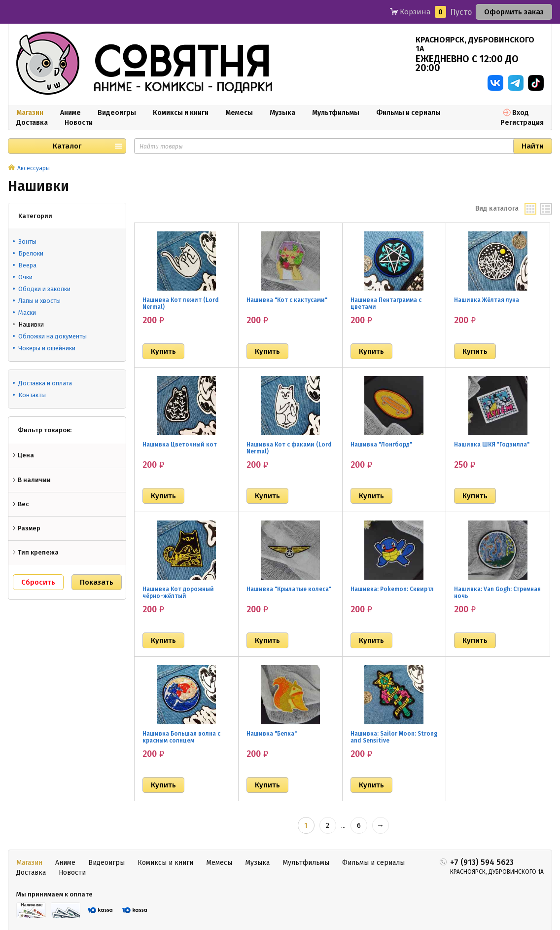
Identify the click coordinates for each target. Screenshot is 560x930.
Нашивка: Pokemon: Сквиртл (392, 589)
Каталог (67, 146)
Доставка (32, 123)
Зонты (27, 242)
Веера (27, 265)
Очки (25, 277)
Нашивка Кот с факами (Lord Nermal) (289, 448)
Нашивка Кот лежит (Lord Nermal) (181, 303)
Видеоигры (117, 113)
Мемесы (239, 113)
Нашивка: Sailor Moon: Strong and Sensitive (394, 737)
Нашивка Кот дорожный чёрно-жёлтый (178, 593)
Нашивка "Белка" (272, 734)
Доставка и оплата (45, 383)
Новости (79, 123)
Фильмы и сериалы (408, 113)
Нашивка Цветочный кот (180, 445)
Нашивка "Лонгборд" (381, 445)
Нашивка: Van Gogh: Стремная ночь (497, 593)
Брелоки (31, 253)
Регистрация (522, 123)
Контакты (32, 395)
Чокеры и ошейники (47, 348)
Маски (27, 313)
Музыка (282, 113)
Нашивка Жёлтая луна (487, 300)
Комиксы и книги (181, 113)
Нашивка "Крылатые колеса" (289, 589)
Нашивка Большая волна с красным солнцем (181, 737)
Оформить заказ (514, 12)
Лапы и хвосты (39, 301)
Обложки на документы (52, 336)
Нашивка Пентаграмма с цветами (386, 303)
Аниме (70, 113)
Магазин (30, 113)
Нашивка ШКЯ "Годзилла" (492, 445)
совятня (182, 64)
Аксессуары (34, 168)
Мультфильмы (336, 113)
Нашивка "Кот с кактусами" (287, 300)
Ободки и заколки (44, 289)
